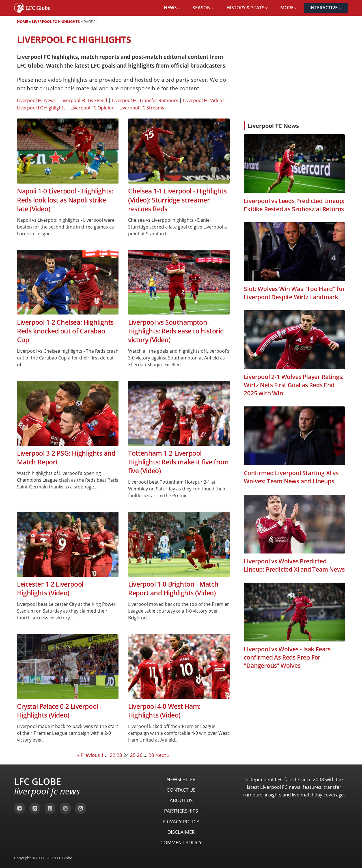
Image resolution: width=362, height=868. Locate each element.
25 (133, 755)
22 (113, 755)
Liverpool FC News (36, 100)
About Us (181, 800)
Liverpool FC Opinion (92, 108)
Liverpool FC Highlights (56, 21)
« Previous (89, 755)
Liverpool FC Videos (204, 100)
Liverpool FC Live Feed (84, 100)
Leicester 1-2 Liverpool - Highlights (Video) (52, 589)
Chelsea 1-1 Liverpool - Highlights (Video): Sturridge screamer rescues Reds (177, 200)
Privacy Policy (181, 821)
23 (119, 755)
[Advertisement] (294, 75)
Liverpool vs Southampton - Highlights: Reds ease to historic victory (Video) (176, 331)
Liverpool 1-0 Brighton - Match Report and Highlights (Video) (173, 589)
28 (151, 755)
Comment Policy (181, 842)
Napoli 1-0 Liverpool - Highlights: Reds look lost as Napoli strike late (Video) (65, 200)
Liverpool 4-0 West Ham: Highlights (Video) (164, 711)
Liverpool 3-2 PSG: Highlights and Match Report (66, 458)
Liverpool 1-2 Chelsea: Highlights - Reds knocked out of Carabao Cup (67, 331)
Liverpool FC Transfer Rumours (145, 100)
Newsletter (181, 779)
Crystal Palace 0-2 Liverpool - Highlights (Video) (59, 711)
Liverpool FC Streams (142, 108)
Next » (162, 755)
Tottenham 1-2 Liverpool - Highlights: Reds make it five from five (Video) (178, 462)
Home (22, 21)
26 (140, 755)
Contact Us (181, 790)
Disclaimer (181, 832)
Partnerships (181, 811)
